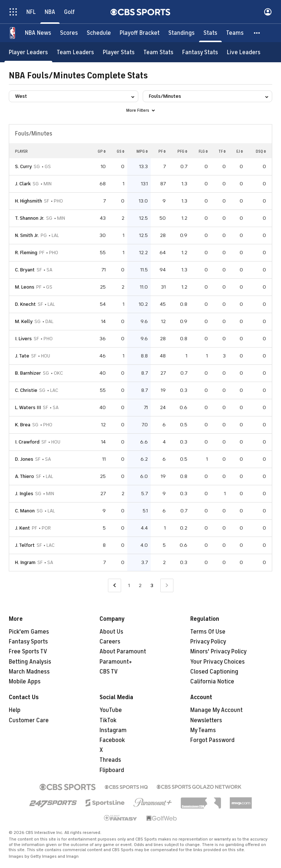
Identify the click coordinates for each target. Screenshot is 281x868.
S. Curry (23, 166)
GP (102, 151)
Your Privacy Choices (218, 662)
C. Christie (26, 390)
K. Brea (23, 425)
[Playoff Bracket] (140, 33)
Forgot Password (212, 740)
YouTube (111, 710)
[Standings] (181, 33)
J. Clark (23, 184)
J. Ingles (24, 494)
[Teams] (235, 33)
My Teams (203, 730)
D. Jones (24, 459)
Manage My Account (216, 710)
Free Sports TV (28, 652)
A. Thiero (25, 476)
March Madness (29, 672)
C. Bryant (25, 270)
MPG (142, 151)
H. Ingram (25, 562)
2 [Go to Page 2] (140, 585)
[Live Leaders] (244, 52)
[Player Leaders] (28, 52)
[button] (257, 33)
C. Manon (25, 511)
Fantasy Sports (28, 642)
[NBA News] (38, 33)
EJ (240, 151)
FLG (203, 151)
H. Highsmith (29, 201)
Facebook (112, 740)
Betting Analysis (30, 662)
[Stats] (210, 33)
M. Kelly (24, 321)
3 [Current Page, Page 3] (152, 585)
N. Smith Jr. (27, 235)
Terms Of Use (208, 632)
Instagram (113, 730)
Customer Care (29, 720)
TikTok (108, 720)
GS (121, 151)
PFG (182, 151)
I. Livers (23, 339)
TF (222, 151)
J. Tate (22, 356)
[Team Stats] (158, 52)
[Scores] (69, 33)
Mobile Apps (25, 682)
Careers (110, 642)
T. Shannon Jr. (30, 218)
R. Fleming (26, 253)
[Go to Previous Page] (115, 585)
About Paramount (123, 652)
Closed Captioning (214, 672)
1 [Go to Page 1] (129, 585)
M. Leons (25, 287)
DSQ (261, 151)
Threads (110, 760)
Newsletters (206, 720)
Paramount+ (116, 662)
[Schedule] (99, 33)
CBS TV (109, 672)
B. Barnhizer (28, 373)
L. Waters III (28, 407)
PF (162, 151)
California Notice (212, 682)
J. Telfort (25, 545)
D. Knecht (25, 304)
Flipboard (112, 770)
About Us (111, 632)
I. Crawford (27, 442)
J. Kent (23, 528)
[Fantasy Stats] (200, 52)
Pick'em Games (29, 632)
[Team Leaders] (75, 52)
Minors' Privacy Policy (218, 652)
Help (15, 710)
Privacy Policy (208, 642)
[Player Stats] (119, 52)
